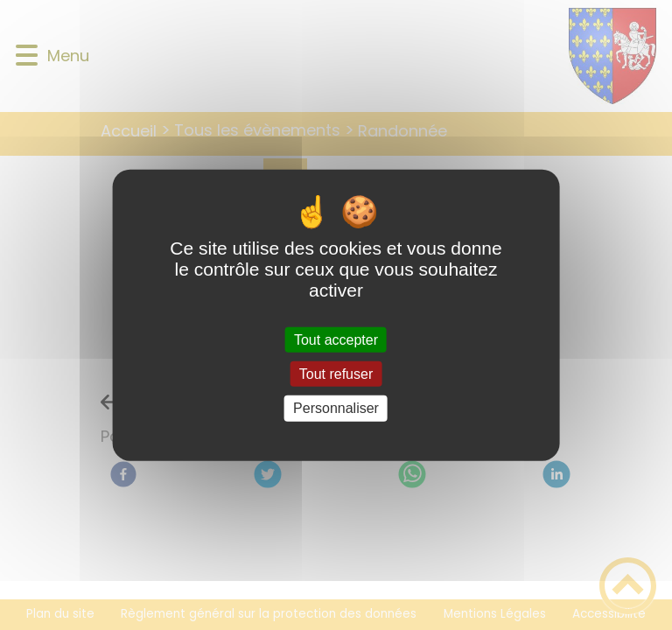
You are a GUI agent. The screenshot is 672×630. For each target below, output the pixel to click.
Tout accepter (336, 340)
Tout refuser (336, 374)
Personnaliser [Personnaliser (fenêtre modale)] (336, 408)
